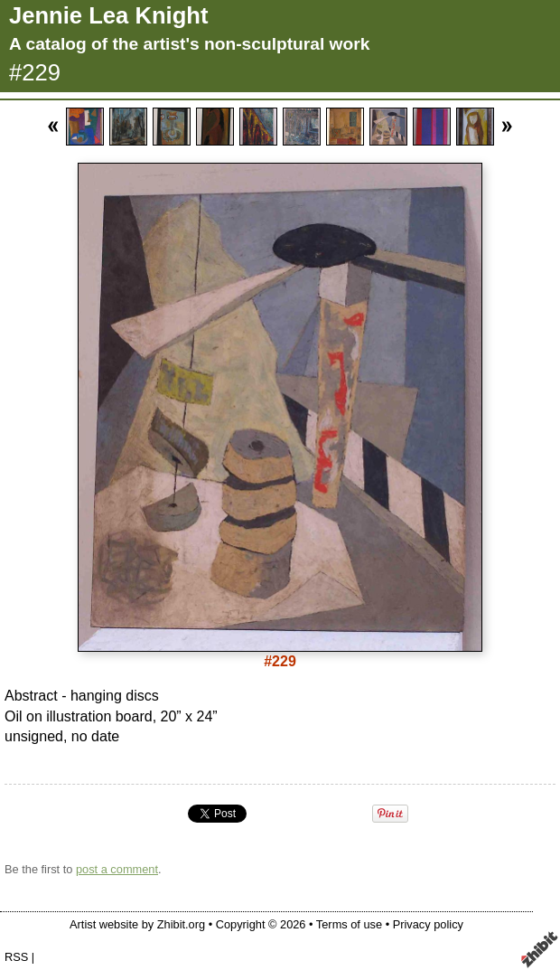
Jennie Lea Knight (108, 15)
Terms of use (349, 924)
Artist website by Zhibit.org (137, 924)
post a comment (117, 869)
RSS (16, 957)
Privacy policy (428, 924)
